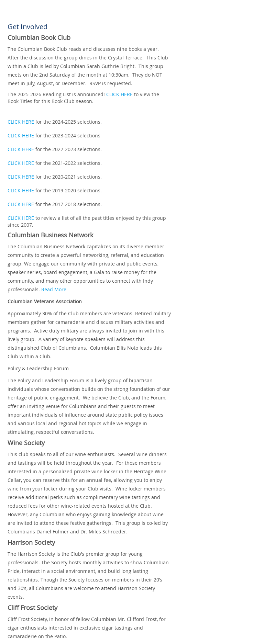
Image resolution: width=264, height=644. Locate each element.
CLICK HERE (119, 94)
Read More (54, 289)
